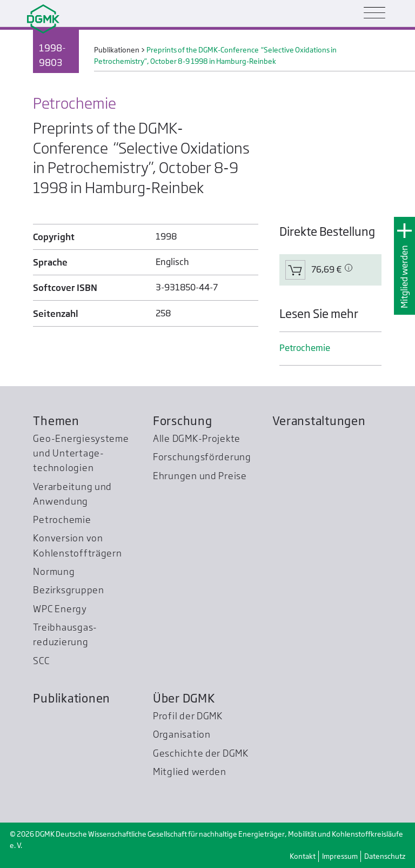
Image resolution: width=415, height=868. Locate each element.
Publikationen (72, 698)
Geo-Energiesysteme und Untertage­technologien (81, 453)
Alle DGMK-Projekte (197, 438)
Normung (54, 571)
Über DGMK (184, 698)
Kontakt (303, 856)
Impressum (340, 856)
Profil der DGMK (188, 716)
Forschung (183, 421)
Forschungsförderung (202, 457)
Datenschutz (385, 856)
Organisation (182, 734)
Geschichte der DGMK (201, 753)
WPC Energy (60, 609)
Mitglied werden (404, 277)
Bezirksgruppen (68, 590)
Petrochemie (305, 348)
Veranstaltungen (319, 421)
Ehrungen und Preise (200, 476)
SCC (41, 661)
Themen (56, 421)
